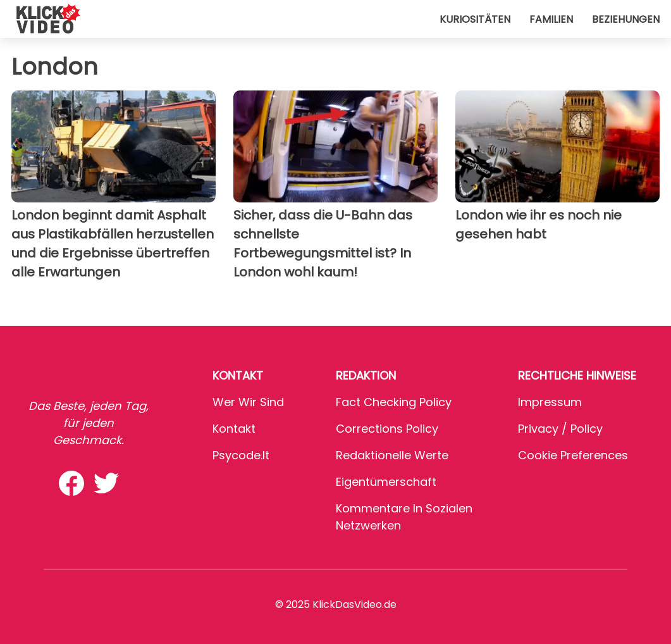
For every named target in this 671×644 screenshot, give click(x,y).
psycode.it (241, 455)
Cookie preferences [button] (573, 455)
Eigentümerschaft (386, 482)
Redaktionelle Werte (392, 455)
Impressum (550, 402)
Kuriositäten (475, 19)
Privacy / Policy (560, 429)
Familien (551, 19)
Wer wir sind (248, 402)
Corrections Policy (387, 429)
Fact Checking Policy (394, 402)
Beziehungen (626, 19)
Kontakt (234, 429)
